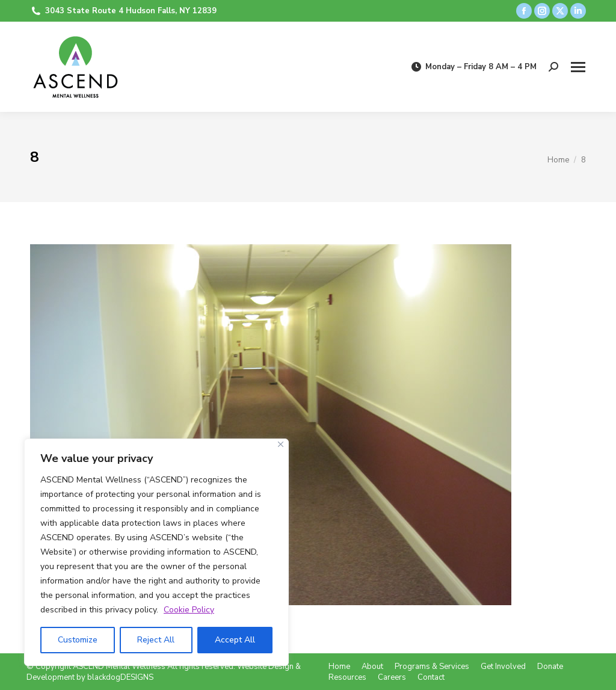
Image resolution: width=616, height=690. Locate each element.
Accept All (235, 640)
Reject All (156, 640)
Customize (78, 640)
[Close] (281, 444)
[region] (156, 552)
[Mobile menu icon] (578, 67)
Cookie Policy (189, 610)
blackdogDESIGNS (120, 677)
